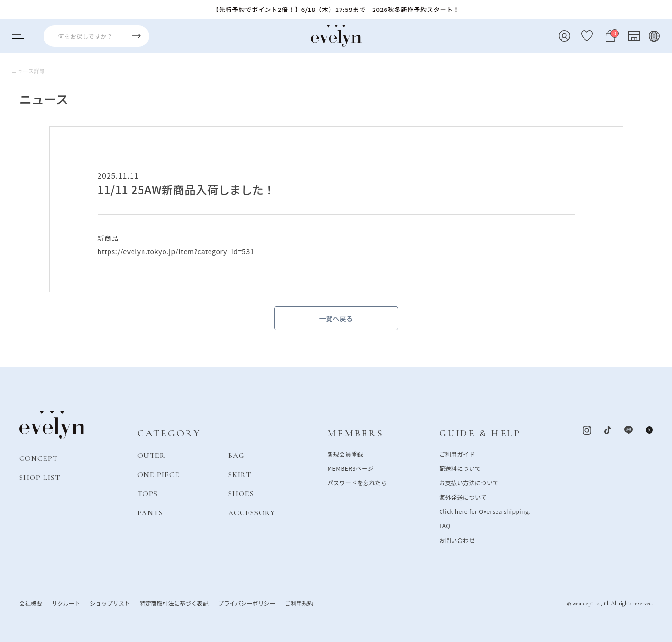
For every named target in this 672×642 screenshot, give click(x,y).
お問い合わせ (457, 540)
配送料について (460, 468)
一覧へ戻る (336, 318)
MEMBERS (355, 433)
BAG (236, 456)
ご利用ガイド (457, 454)
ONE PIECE (159, 475)
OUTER (151, 456)
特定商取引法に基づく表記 (174, 603)
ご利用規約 (299, 603)
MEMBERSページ (350, 468)
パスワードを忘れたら (357, 483)
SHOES (241, 494)
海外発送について (463, 497)
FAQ (445, 526)
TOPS (148, 494)
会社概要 (31, 603)
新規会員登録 (345, 454)
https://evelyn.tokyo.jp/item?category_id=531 (176, 251)
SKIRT (240, 475)
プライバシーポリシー (247, 603)
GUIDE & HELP (480, 433)
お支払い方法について (469, 483)
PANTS (150, 513)
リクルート (66, 603)
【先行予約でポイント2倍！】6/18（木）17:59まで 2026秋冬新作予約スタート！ (336, 9)
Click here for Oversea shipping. (485, 511)
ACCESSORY (252, 513)
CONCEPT (39, 458)
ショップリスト (110, 603)
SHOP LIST (40, 478)
